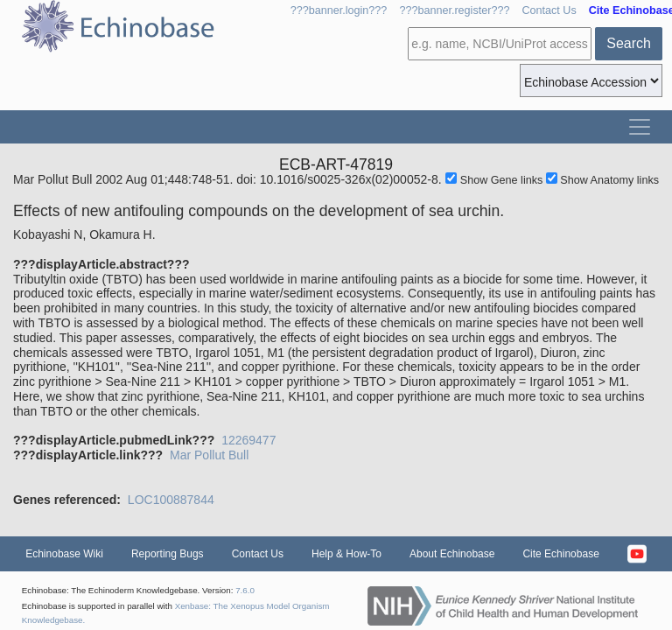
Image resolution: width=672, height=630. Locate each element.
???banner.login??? (339, 10)
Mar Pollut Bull (209, 455)
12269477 (248, 440)
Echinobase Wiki (64, 554)
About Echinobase (452, 554)
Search (629, 43)
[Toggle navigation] (640, 127)
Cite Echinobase (560, 554)
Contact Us (549, 10)
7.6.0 (245, 590)
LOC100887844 (171, 500)
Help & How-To (346, 554)
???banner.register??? (454, 10)
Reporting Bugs (168, 554)
